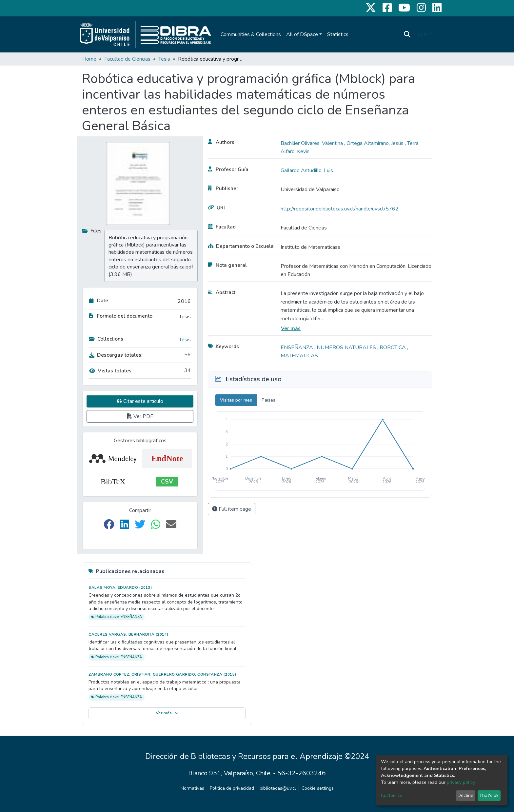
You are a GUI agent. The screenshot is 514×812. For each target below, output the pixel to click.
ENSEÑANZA (297, 347)
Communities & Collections (251, 34)
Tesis (164, 59)
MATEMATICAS (299, 356)
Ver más (291, 328)
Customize (392, 795)
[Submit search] (407, 34)
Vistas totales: (111, 371)
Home (89, 59)
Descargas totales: (116, 355)
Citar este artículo (140, 401)
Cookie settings (318, 788)
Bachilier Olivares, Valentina (312, 143)
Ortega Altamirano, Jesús (376, 143)
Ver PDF (140, 416)
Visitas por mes (236, 400)
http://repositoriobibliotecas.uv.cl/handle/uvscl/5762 (340, 209)
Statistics (338, 34)
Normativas (192, 788)
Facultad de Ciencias (127, 59)
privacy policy (461, 782)
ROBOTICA (393, 347)
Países (268, 400)
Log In (420, 34)
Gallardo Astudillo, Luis (307, 170)
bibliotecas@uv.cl (278, 788)
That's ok (489, 795)
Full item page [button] (232, 509)
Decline (465, 795)
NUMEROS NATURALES (347, 347)
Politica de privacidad (232, 788)
